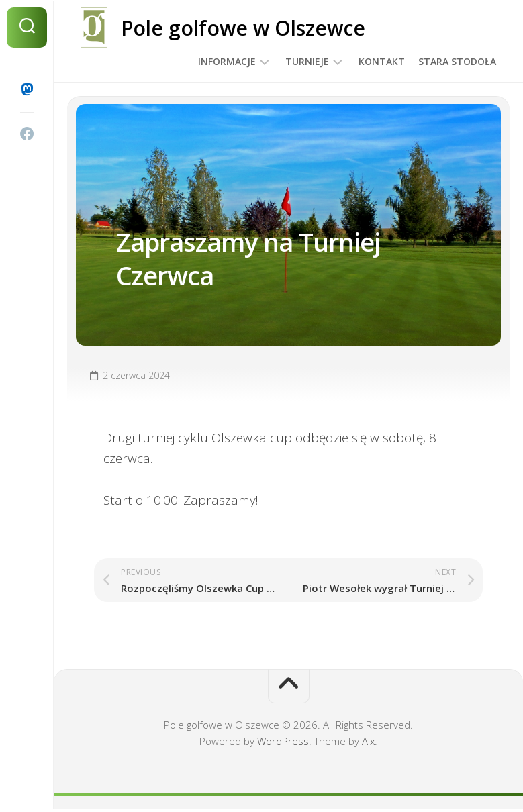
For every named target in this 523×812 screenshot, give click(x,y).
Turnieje (307, 61)
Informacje (227, 61)
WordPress (283, 744)
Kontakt (382, 61)
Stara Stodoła (457, 61)
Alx (368, 744)
